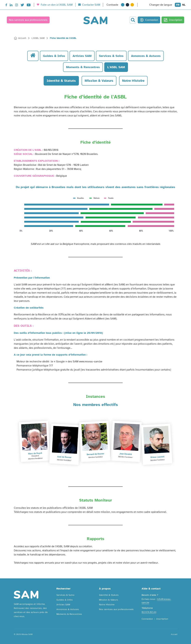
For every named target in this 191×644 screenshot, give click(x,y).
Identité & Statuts (109, 595)
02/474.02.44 (149, 612)
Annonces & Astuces (68, 609)
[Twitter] (22, 5)
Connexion (149, 20)
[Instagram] (17, 5)
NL (184, 5)
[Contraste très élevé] (127, 5)
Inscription (173, 20)
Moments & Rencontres (69, 614)
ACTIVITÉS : (23, 271)
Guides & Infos (65, 600)
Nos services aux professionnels (28, 20)
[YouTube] (29, 5)
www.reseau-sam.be (91, 362)
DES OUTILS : (24, 326)
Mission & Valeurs (109, 600)
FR (178, 5)
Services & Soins (65, 595)
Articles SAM (63, 605)
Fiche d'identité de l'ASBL (95, 97)
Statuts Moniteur (96, 500)
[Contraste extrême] (132, 5)
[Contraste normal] (123, 5)
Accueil (174, 634)
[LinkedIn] (11, 5)
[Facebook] (6, 5)
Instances (95, 396)
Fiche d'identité (96, 142)
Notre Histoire (107, 605)
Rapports (96, 539)
